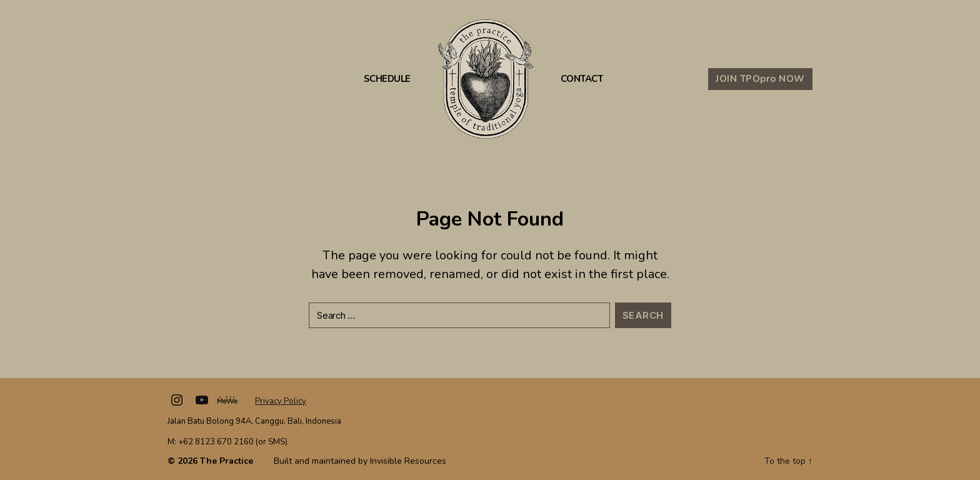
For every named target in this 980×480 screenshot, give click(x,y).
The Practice (227, 461)
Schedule (387, 79)
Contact (582, 79)
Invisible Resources (408, 461)
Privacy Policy (281, 401)
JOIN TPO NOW (760, 79)
